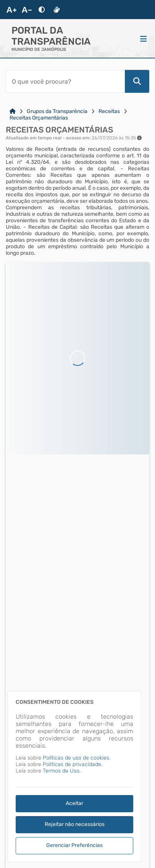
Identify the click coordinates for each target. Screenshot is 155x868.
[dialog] (74, 777)
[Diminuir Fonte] (27, 10)
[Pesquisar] (137, 81)
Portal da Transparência (51, 36)
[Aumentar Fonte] (11, 10)
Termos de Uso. (62, 771)
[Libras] (57, 10)
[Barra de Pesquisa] (65, 81)
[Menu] (144, 39)
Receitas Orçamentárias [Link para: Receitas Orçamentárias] (39, 118)
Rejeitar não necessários (75, 824)
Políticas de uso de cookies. (77, 758)
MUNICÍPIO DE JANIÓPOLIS (39, 49)
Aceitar (74, 803)
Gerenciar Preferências (74, 845)
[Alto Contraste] (42, 10)
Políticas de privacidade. (73, 764)
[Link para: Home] (13, 111)
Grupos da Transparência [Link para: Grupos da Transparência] (57, 111)
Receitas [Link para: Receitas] (109, 111)
